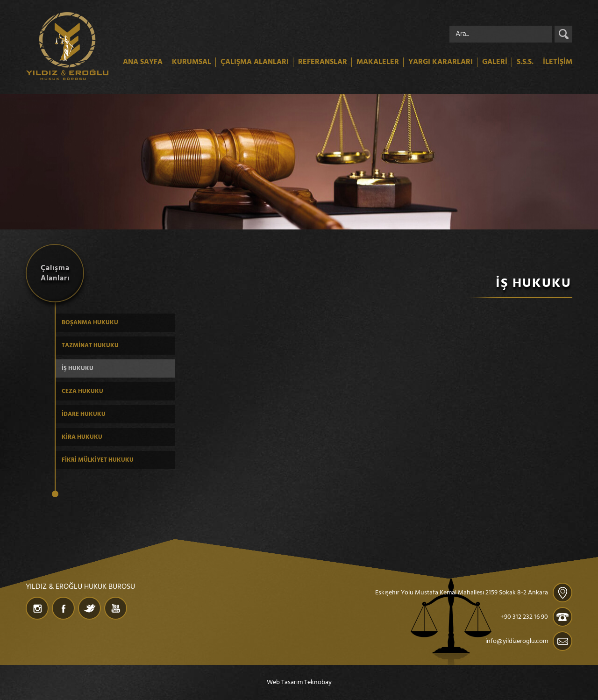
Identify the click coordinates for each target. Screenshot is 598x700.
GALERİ (495, 62)
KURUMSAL (192, 62)
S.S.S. (525, 62)
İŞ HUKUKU (78, 368)
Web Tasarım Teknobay (299, 682)
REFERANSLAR (323, 62)
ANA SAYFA (143, 62)
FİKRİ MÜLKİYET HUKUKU (98, 460)
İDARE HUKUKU (84, 414)
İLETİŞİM (558, 62)
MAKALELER (378, 62)
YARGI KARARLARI (441, 62)
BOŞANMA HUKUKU (90, 323)
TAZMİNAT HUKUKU (90, 346)
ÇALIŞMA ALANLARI (255, 62)
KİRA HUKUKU (82, 437)
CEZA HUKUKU (82, 391)
